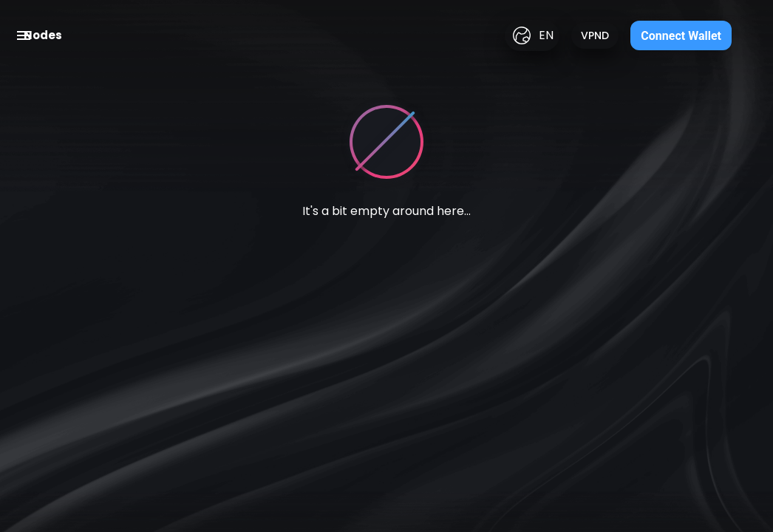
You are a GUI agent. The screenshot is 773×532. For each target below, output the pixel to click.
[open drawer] (24, 35)
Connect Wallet (681, 36)
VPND (595, 35)
